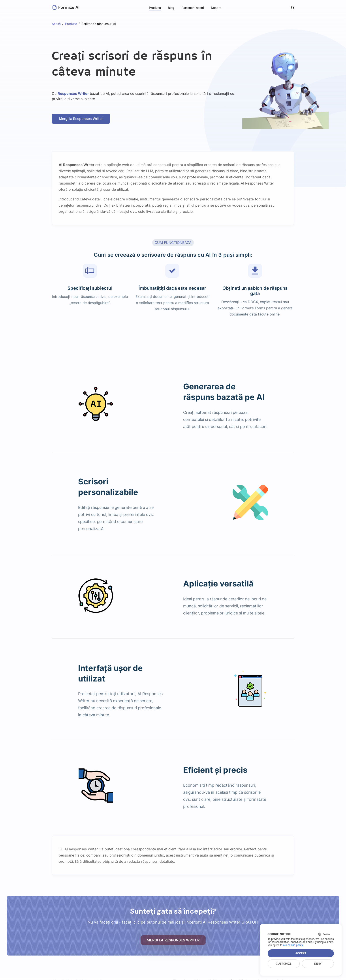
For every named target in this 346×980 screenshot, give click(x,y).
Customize (284, 964)
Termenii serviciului (186, 975)
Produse (154, 8)
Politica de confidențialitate (229, 975)
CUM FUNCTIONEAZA (173, 243)
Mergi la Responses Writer (81, 119)
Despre (216, 8)
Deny (318, 964)
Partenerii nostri (193, 8)
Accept (301, 953)
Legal (261, 975)
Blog (171, 8)
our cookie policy (293, 945)
